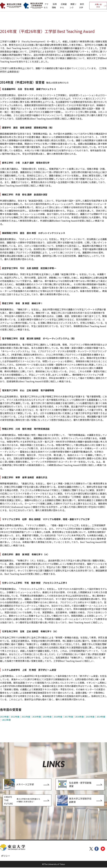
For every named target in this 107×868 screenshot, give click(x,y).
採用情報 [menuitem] (54, 6)
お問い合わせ (98, 6)
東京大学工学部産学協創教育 (74, 801)
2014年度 (101, 717)
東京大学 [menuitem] (82, 6)
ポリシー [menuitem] (6, 856)
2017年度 (69, 717)
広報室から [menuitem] (63, 6)
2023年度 (4, 717)
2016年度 (79, 717)
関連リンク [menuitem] (73, 6)
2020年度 (37, 717)
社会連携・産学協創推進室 (74, 785)
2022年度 (15, 717)
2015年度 (90, 717)
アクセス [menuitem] (46, 6)
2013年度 (6, 720)
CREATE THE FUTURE (22, 801)
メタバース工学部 (19, 785)
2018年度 (58, 717)
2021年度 (26, 717)
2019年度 (47, 717)
